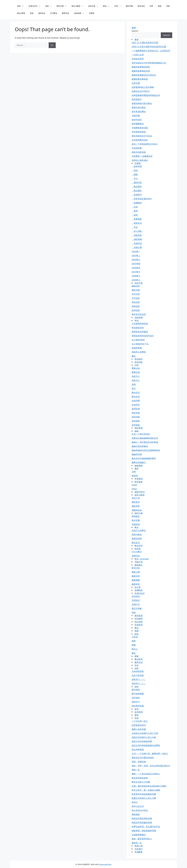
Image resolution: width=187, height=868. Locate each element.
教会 (108, 6)
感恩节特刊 (140, 492)
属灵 (137, 468)
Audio (134, 485)
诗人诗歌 (137, 231)
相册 (137, 631)
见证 (135, 227)
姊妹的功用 (137, 454)
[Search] (52, 45)
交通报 (92, 13)
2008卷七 (136, 276)
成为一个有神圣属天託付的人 (145, 144)
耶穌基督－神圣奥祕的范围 (144, 831)
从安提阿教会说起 (140, 140)
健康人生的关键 (139, 729)
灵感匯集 (139, 852)
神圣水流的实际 (139, 152)
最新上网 (136, 572)
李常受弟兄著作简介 (142, 199)
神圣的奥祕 (137, 348)
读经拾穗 (137, 239)
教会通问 (137, 191)
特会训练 (139, 622)
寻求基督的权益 (139, 132)
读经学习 (136, 702)
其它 (134, 388)
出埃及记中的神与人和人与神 (145, 733)
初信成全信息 (138, 328)
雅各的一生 (137, 843)
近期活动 (136, 556)
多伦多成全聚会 (139, 111)
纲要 (137, 656)
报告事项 (139, 428)
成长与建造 (79, 6)
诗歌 (168, 6)
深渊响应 (137, 203)
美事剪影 (137, 219)
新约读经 (136, 690)
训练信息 (136, 306)
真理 (135, 211)
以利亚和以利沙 (139, 725)
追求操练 (136, 421)
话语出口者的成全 (140, 160)
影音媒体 (139, 482)
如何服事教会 (138, 124)
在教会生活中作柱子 (141, 91)
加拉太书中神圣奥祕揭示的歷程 (146, 745)
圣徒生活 (137, 223)
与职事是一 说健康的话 (142, 156)
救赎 (134, 645)
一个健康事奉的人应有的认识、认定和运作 (151, 51)
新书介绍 (136, 568)
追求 (137, 709)
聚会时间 (139, 659)
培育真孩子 (137, 99)
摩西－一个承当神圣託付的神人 (146, 774)
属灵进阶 (136, 506)
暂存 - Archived (142, 559)
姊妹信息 (136, 286)
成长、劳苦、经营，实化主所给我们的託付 (151, 766)
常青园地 (139, 479)
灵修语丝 (136, 524)
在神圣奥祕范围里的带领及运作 (146, 95)
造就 (32, 13)
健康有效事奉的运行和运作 (144, 75)
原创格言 (136, 516)
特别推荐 (139, 619)
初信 (135, 170)
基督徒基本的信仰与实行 (143, 336)
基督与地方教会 (139, 107)
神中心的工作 (138, 806)
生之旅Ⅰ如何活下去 (140, 344)
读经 (50, 6)
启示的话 (136, 596)
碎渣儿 (135, 802)
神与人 (135, 649)
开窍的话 (136, 600)
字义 (135, 178)
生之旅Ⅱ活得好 (138, 340)
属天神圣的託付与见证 (142, 136)
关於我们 (139, 849)
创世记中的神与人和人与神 (144, 737)
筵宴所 (135, 476)
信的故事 (80, 13)
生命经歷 (136, 401)
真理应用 (136, 409)
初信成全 (139, 359)
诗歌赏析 (137, 235)
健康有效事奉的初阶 (141, 67)
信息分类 (94, 6)
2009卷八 (136, 280)
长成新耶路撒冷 (139, 835)
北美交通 (136, 83)
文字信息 (136, 298)
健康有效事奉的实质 (141, 71)
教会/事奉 (21, 13)
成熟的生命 (137, 510)
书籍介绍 (139, 562)
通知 (137, 715)
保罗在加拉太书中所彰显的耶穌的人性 (149, 63)
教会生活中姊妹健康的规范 (144, 458)
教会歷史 (137, 187)
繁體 (134, 28)
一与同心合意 (138, 55)
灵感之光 (136, 604)
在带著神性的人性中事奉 (143, 87)
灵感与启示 (36, 6)
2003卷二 (136, 256)
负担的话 (137, 243)
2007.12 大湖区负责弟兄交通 (145, 43)
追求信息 (136, 310)
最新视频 (136, 580)
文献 (134, 472)
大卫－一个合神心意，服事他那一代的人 (150, 754)
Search (135, 31)
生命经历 (136, 405)
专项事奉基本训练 (140, 128)
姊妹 (160, 6)
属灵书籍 (129, 6)
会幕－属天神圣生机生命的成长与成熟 (149, 786)
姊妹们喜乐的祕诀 (140, 446)
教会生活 (136, 392)
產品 (137, 628)
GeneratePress (105, 864)
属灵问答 (137, 182)
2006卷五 (136, 268)
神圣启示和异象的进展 (142, 822)
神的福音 (136, 814)
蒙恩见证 (66, 13)
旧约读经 (136, 698)
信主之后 (136, 498)
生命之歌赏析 (138, 675)
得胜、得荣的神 (139, 762)
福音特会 (42, 13)
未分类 (138, 587)
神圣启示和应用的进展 (142, 818)
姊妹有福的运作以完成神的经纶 (146, 450)
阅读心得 (139, 846)
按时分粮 (63, 6)
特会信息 (136, 302)
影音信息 (141, 6)
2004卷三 (136, 260)
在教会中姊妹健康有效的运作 (145, 438)
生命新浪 (139, 625)
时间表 (138, 549)
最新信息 (136, 576)
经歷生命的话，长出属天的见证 (146, 827)
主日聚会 (54, 13)
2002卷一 (136, 251)
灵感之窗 (137, 247)
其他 (134, 384)
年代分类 (136, 294)
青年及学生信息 (139, 314)
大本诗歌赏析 (138, 671)
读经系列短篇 (138, 706)
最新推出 (139, 565)
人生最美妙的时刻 (140, 324)
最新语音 (136, 584)
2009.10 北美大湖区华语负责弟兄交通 (149, 47)
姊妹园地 (139, 465)
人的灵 (135, 637)
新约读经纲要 (138, 694)
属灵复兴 (136, 502)
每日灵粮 (136, 520)
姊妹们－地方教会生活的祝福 (145, 442)
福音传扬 (136, 413)
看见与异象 (137, 608)
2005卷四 (136, 264)
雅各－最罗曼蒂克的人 (142, 839)
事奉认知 (136, 368)
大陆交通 (136, 116)
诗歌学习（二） (139, 683)
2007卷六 (136, 272)
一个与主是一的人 (140, 721)
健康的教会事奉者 (140, 79)
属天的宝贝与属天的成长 (143, 758)
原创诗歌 (139, 362)
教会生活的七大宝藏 (141, 782)
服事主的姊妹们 (139, 462)
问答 (119, 6)
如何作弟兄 (137, 120)
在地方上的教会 (139, 530)
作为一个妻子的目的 (141, 434)
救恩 (134, 641)
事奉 (137, 40)
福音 (22, 6)
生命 (135, 207)
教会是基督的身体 (140, 778)
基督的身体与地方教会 (142, 103)
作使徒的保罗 (138, 59)
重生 (134, 356)
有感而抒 (137, 195)
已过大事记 (137, 552)
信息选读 (137, 166)
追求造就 (139, 712)
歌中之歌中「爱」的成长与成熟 (146, 790)
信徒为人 (136, 376)
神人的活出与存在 (140, 810)
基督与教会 (137, 534)
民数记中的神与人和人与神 (144, 798)
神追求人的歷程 (139, 352)
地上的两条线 (138, 749)
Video (134, 489)
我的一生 (136, 770)
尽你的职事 (137, 148)
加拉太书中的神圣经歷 (142, 741)
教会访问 (139, 546)
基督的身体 (137, 539)
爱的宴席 (139, 616)
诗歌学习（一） (139, 679)
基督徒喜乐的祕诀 (140, 332)
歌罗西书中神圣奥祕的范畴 (144, 794)
